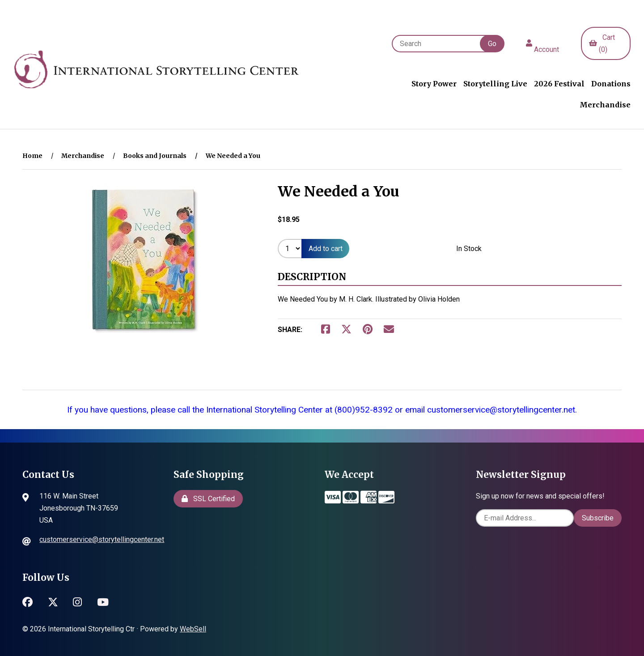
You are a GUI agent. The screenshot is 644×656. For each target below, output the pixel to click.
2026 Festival (559, 84)
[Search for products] (440, 44)
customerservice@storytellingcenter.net (102, 540)
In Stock (469, 249)
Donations (611, 84)
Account (542, 43)
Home (32, 156)
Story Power (434, 84)
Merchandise (605, 105)
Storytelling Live (495, 84)
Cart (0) (602, 43)
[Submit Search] (492, 44)
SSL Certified (208, 499)
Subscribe (598, 518)
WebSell (193, 629)
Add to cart (326, 249)
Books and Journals (155, 156)
